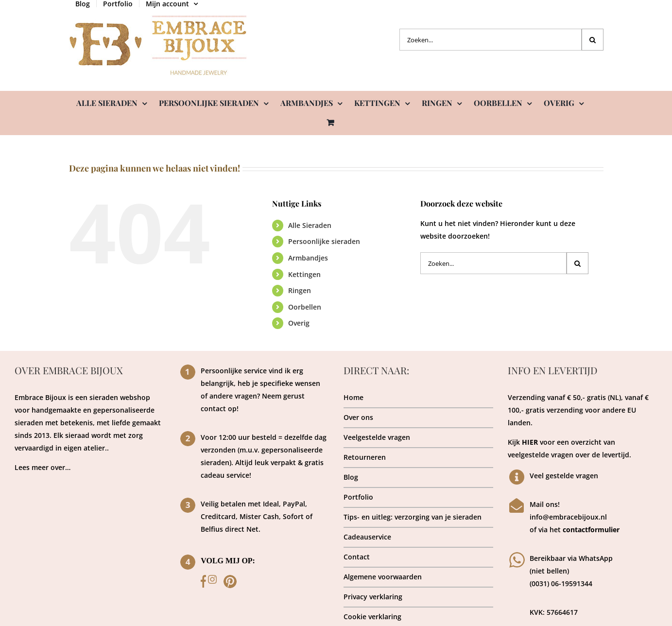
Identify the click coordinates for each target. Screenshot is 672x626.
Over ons (358, 417)
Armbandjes (308, 258)
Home (353, 397)
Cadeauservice (367, 537)
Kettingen (304, 274)
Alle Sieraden (310, 225)
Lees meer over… (43, 467)
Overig (299, 323)
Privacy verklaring (373, 597)
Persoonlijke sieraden (324, 241)
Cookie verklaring (372, 617)
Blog (351, 477)
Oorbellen (305, 307)
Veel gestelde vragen (564, 476)
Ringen (300, 290)
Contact (357, 557)
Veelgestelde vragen (377, 437)
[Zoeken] (593, 40)
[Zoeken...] (491, 40)
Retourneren (365, 457)
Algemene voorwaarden (383, 577)
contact (213, 409)
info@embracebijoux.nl (568, 517)
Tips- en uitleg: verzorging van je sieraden (413, 517)
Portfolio (358, 497)
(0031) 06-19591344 (561, 583)
